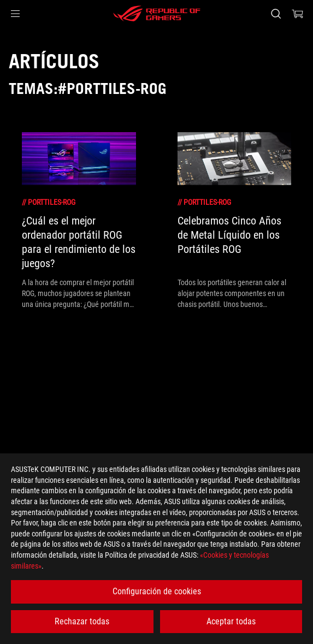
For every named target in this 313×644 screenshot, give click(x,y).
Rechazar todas (82, 621)
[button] (15, 14)
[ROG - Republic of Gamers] (157, 14)
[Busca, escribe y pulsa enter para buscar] (276, 14)
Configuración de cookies (157, 591)
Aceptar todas (231, 621)
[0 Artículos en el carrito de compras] (298, 14)
